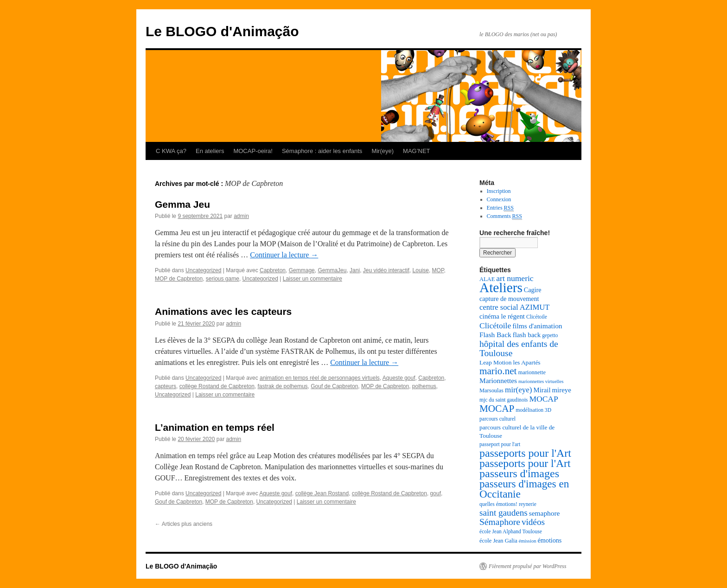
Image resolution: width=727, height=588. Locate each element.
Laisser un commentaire (312, 279)
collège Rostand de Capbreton (217, 386)
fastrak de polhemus (283, 386)
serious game (223, 279)
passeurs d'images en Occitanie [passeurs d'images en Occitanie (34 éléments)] (524, 489)
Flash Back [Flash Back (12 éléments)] (495, 335)
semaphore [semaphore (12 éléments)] (545, 513)
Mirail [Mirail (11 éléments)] (542, 390)
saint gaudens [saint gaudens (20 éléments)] (504, 513)
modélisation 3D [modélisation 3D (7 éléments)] (533, 410)
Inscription (499, 191)
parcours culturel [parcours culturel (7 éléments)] (497, 419)
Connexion (499, 199)
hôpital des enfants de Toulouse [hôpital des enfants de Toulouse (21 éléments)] (519, 348)
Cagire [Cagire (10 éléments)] (533, 290)
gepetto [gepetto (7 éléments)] (550, 336)
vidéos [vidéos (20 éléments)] (533, 522)
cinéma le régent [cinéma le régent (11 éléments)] (502, 316)
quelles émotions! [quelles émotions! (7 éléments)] (498, 504)
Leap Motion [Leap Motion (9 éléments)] (495, 362)
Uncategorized (203, 270)
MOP (438, 270)
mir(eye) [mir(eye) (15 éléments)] (519, 390)
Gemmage (302, 270)
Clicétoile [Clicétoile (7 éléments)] (537, 317)
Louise (421, 270)
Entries (500, 208)
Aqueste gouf (399, 378)
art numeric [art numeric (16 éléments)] (515, 278)
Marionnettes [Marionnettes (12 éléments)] (498, 380)
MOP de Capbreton (179, 279)
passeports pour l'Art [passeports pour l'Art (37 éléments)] (525, 453)
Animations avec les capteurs (223, 311)
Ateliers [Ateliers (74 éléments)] (501, 288)
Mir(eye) (383, 151)
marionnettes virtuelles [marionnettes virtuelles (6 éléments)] (541, 381)
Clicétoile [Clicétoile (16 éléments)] (495, 326)
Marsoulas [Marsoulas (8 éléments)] (491, 390)
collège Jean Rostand (322, 493)
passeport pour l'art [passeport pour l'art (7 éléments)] (500, 444)
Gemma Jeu (182, 204)
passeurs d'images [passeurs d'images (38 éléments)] (519, 473)
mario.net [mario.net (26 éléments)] (498, 371)
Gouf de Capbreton (334, 386)
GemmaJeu (332, 270)
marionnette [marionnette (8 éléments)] (532, 372)
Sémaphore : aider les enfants (322, 151)
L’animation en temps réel (215, 427)
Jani (355, 270)
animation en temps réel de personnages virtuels (320, 378)
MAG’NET (417, 151)
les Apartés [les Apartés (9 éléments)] (526, 362)
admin (241, 216)
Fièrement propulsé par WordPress (527, 566)
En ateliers (210, 151)
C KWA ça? (171, 151)
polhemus (424, 386)
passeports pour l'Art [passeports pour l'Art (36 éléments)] (525, 463)
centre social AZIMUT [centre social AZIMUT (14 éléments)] (514, 307)
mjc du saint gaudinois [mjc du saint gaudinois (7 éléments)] (504, 400)
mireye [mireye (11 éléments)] (562, 390)
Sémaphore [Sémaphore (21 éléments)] (500, 522)
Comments (504, 216)
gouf (436, 493)
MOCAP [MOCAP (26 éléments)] (497, 409)
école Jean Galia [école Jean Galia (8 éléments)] (498, 541)
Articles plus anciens (184, 524)
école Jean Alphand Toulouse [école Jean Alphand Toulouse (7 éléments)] (511, 532)
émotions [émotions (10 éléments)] (550, 540)
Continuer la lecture (284, 255)
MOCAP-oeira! (253, 151)
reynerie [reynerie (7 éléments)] (528, 504)
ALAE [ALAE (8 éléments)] (487, 279)
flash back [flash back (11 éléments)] (527, 335)
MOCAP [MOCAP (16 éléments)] (543, 399)
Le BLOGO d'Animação (222, 31)
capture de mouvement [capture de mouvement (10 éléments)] (509, 299)
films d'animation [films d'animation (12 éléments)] (537, 326)
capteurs (166, 386)
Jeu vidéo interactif (386, 270)
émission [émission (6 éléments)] (528, 541)
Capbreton (273, 270)
